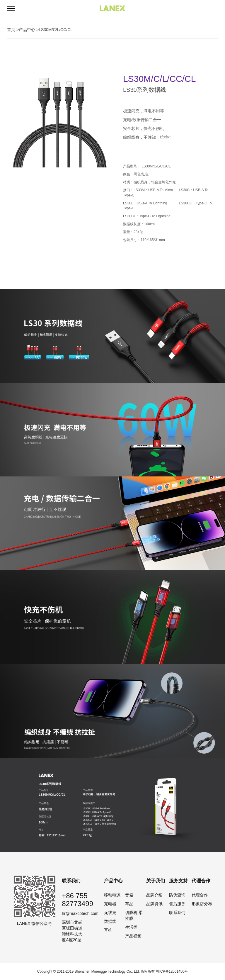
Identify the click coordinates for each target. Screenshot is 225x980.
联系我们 (177, 913)
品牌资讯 (154, 904)
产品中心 (27, 30)
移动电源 (112, 895)
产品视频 (133, 936)
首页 (11, 30)
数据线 (110, 921)
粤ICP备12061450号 (172, 971)
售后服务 (177, 904)
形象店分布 (202, 904)
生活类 (131, 927)
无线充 (110, 913)
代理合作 (200, 895)
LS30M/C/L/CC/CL (56, 30)
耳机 (108, 930)
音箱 (129, 895)
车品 (129, 904)
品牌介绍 (154, 895)
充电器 (110, 904)
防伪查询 (177, 895)
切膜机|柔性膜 (134, 915)
